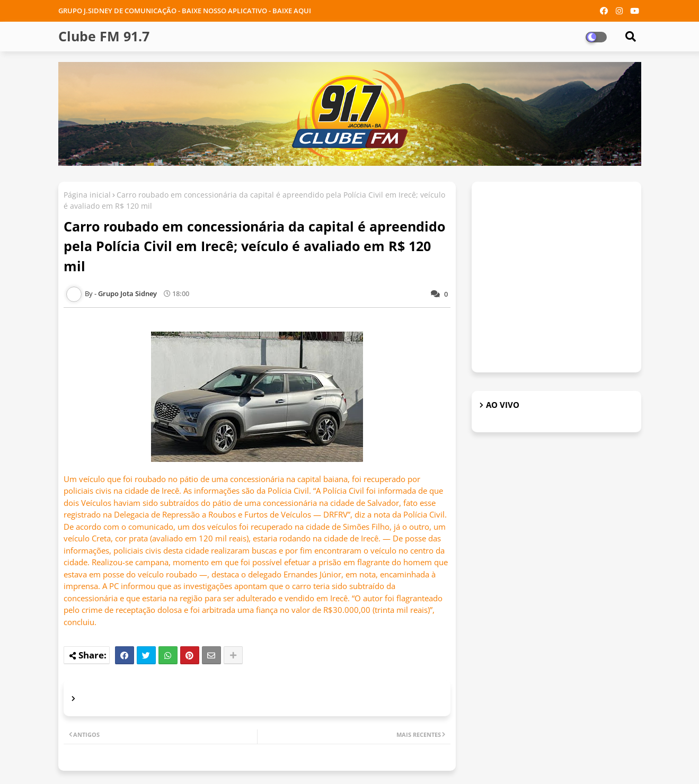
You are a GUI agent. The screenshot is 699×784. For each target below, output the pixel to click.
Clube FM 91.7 (104, 36)
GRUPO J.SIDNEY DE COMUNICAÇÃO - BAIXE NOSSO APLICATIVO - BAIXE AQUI (185, 11)
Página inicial (87, 195)
